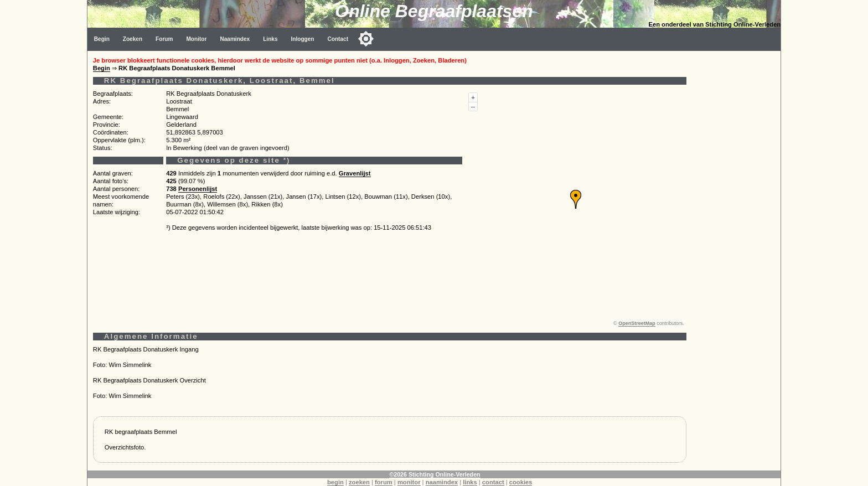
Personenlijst (198, 189)
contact (493, 482)
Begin (102, 39)
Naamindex (235, 39)
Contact (338, 39)
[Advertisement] (736, 217)
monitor (409, 482)
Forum (164, 39)
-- (473, 106)
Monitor (196, 39)
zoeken (359, 482)
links (470, 482)
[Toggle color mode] (366, 39)
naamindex (442, 482)
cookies (521, 482)
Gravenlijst (355, 173)
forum (384, 482)
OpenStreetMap (637, 323)
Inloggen (303, 39)
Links (270, 39)
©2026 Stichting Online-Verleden (435, 474)
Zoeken (133, 39)
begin (335, 482)
